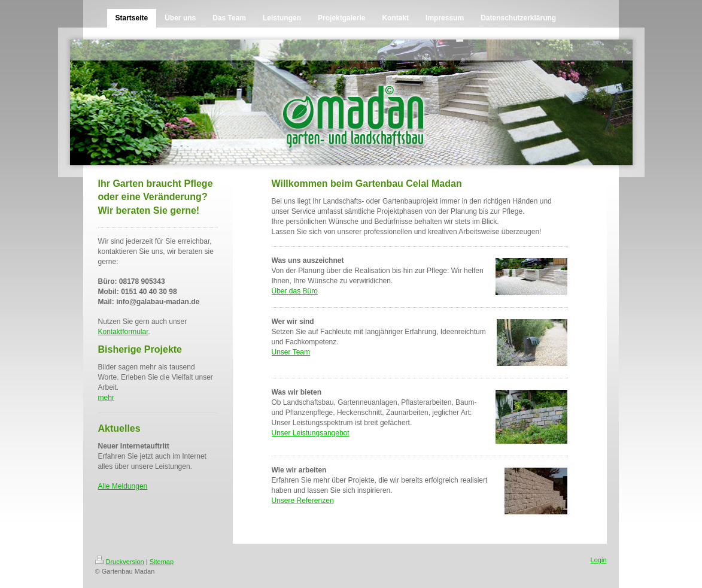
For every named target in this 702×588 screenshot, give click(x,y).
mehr (106, 398)
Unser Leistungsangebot (311, 433)
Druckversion (120, 562)
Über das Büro (295, 291)
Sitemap (162, 562)
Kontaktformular (123, 332)
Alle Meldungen (123, 486)
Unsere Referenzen (303, 501)
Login (599, 560)
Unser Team (291, 352)
